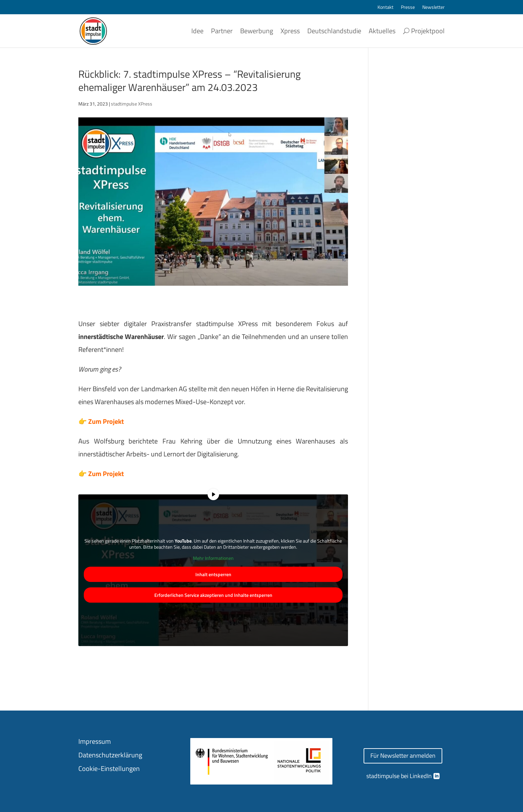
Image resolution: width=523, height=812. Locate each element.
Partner (222, 31)
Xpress (290, 31)
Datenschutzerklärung (110, 755)
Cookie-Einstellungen (109, 768)
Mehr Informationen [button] (213, 559)
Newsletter (433, 8)
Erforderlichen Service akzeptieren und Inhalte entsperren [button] (213, 595)
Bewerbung (257, 31)
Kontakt (385, 8)
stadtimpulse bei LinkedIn (399, 776)
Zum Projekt (106, 421)
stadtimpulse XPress (132, 104)
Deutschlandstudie (334, 31)
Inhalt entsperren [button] (213, 574)
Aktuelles (382, 31)
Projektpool (428, 31)
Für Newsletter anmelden (403, 756)
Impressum (95, 741)
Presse (408, 8)
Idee (197, 31)
